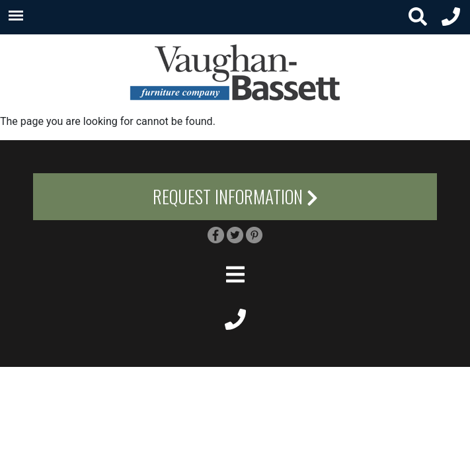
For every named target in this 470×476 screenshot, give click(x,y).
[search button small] (418, 17)
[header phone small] (451, 17)
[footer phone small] (235, 318)
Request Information (235, 196)
